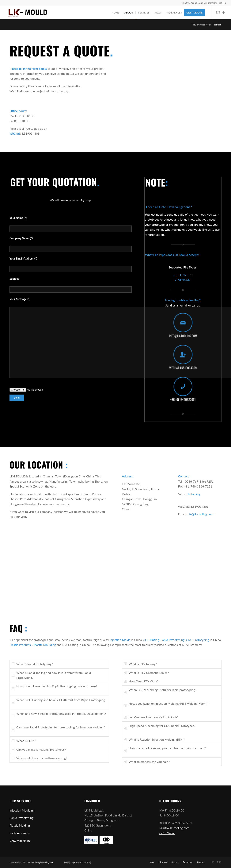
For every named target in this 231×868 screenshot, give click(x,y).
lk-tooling (194, 494)
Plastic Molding (20, 825)
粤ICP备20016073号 (82, 862)
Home (209, 25)
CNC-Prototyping (198, 640)
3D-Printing (151, 640)
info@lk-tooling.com (200, 514)
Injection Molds (120, 640)
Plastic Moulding (45, 645)
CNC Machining (20, 841)
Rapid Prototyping (172, 640)
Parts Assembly (20, 833)
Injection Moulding (22, 810)
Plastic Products (20, 645)
